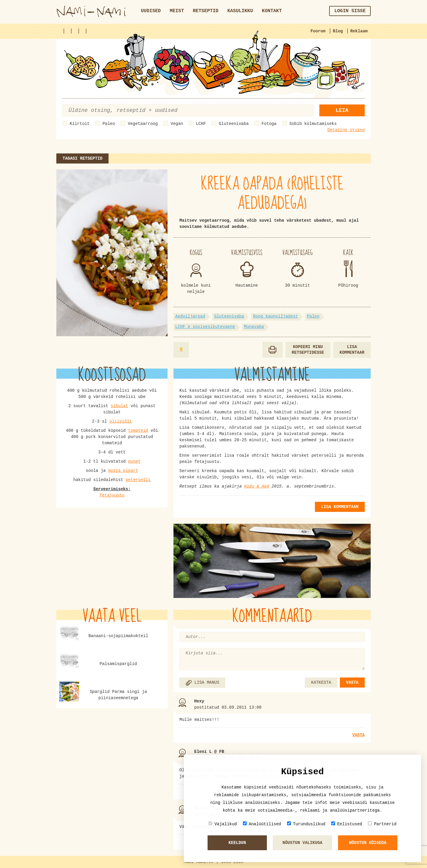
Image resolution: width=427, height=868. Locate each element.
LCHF (201, 124)
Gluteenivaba (234, 124)
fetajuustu (112, 495)
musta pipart (123, 471)
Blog (338, 31)
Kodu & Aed (256, 486)
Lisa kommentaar (352, 350)
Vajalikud (223, 824)
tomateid (138, 431)
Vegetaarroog (143, 124)
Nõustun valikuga (302, 843)
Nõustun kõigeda (368, 843)
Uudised (151, 11)
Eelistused (347, 824)
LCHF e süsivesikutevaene (205, 327)
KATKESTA (321, 683)
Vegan (177, 124)
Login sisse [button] (350, 11)
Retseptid (205, 11)
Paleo (109, 124)
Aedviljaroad (190, 316)
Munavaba (254, 327)
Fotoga (269, 124)
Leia (342, 110)
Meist (177, 11)
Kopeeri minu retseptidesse (308, 350)
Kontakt (272, 11)
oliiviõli (121, 421)
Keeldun (237, 843)
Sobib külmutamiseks (313, 124)
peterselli (138, 480)
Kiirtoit (80, 124)
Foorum (318, 31)
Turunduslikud (306, 824)
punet (134, 461)
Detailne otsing (346, 130)
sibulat (119, 406)
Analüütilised (262, 824)
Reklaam (359, 31)
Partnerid (382, 824)
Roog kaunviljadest (275, 316)
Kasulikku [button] (240, 11)
